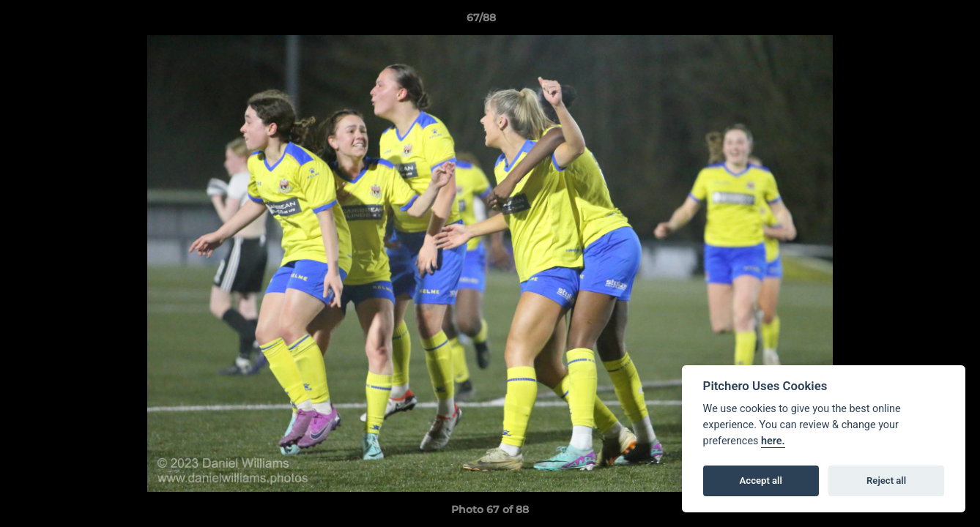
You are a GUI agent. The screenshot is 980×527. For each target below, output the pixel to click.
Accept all (761, 481)
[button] (918, 21)
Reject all (886, 481)
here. (773, 441)
